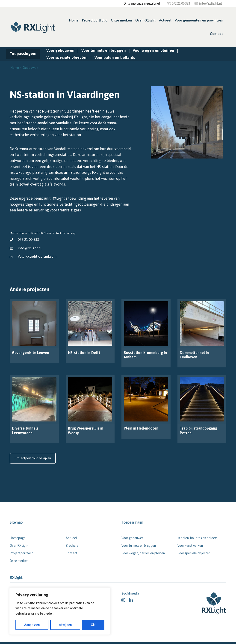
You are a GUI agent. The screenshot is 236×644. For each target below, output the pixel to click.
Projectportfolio (95, 20)
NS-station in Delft (84, 353)
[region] (60, 611)
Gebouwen (30, 68)
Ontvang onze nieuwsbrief (142, 3)
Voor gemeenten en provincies (199, 20)
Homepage (18, 538)
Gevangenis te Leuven (31, 353)
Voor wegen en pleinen (153, 50)
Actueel (165, 20)
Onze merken (121, 20)
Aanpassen (32, 625)
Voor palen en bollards (115, 58)
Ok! (93, 625)
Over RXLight (145, 20)
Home (74, 20)
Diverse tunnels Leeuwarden (25, 430)
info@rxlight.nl (30, 248)
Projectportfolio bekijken (33, 458)
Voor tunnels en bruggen (104, 50)
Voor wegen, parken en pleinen (143, 553)
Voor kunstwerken (190, 546)
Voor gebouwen (60, 50)
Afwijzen (65, 625)
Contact (216, 34)
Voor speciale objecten (67, 57)
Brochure (72, 546)
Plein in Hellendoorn (141, 428)
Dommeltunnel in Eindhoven (194, 355)
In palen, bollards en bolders (198, 538)
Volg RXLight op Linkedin (37, 256)
